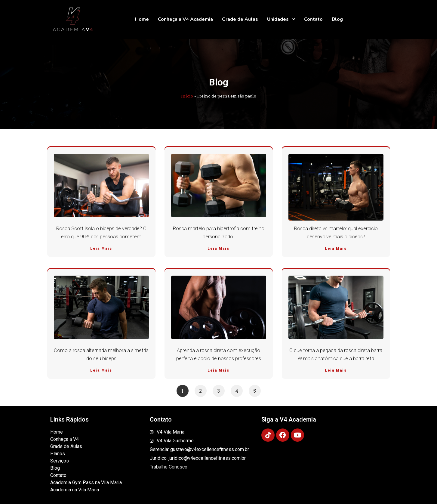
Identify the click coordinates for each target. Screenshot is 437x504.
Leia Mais (101, 249)
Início (187, 96)
